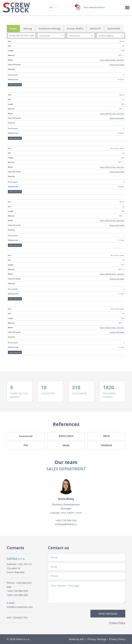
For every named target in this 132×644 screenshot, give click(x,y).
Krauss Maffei (75, 28)
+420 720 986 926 (66, 520)
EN (51, 7)
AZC (82, 639)
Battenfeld (114, 28)
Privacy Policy (117, 623)
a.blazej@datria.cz (66, 524)
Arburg (27, 28)
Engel (13, 28)
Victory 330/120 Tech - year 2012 (112, 60)
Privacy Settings (97, 639)
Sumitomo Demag (49, 28)
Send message (108, 614)
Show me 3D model (117, 65)
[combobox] (22, 35)
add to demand (15, 85)
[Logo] (16, 8)
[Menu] (127, 8)
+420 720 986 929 (17, 591)
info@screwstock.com (20, 607)
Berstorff (95, 28)
